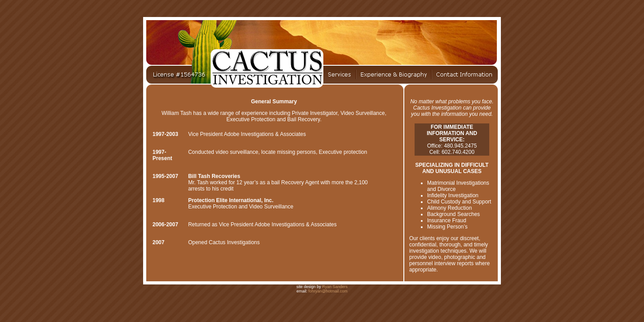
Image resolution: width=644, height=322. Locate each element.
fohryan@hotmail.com (328, 291)
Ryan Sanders (335, 287)
